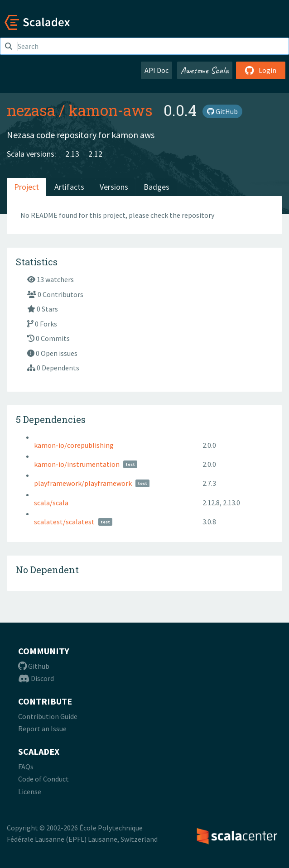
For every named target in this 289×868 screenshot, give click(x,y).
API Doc (157, 70)
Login (261, 70)
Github (34, 666)
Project (26, 187)
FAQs (26, 767)
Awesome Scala (205, 70)
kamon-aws (111, 110)
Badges (157, 187)
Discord (36, 678)
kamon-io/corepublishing (74, 445)
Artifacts (69, 187)
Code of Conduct (43, 779)
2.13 (72, 154)
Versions (114, 187)
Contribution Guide (48, 716)
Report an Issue (42, 729)
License (30, 791)
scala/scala (51, 503)
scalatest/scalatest (64, 522)
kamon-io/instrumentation (77, 464)
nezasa (31, 110)
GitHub (222, 111)
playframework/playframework (83, 483)
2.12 (95, 154)
